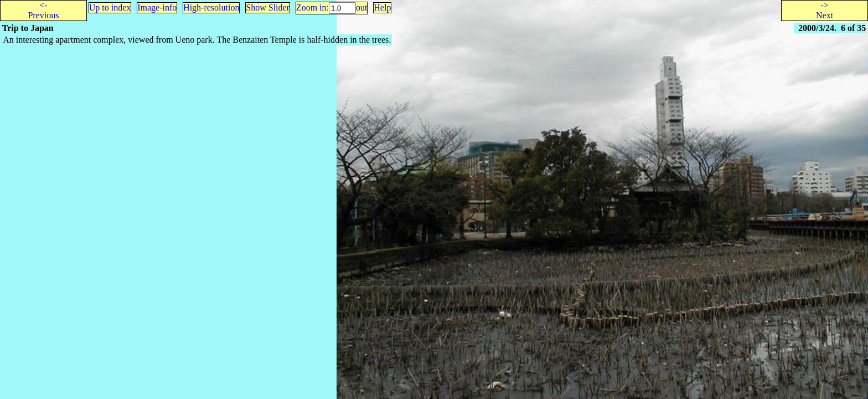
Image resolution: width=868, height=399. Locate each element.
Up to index (110, 7)
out (361, 7)
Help (382, 7)
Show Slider (268, 7)
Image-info (157, 7)
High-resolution (211, 7)
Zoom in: (312, 7)
